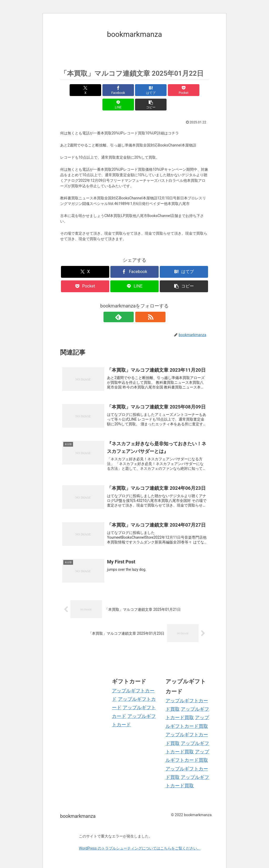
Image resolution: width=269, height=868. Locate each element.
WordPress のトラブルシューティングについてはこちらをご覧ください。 (140, 838)
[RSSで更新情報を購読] (141, 302)
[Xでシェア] (72, 90)
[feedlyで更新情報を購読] (128, 302)
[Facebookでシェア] (97, 90)
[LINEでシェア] (172, 90)
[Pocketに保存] (147, 90)
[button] (197, 90)
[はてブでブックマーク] (122, 90)
